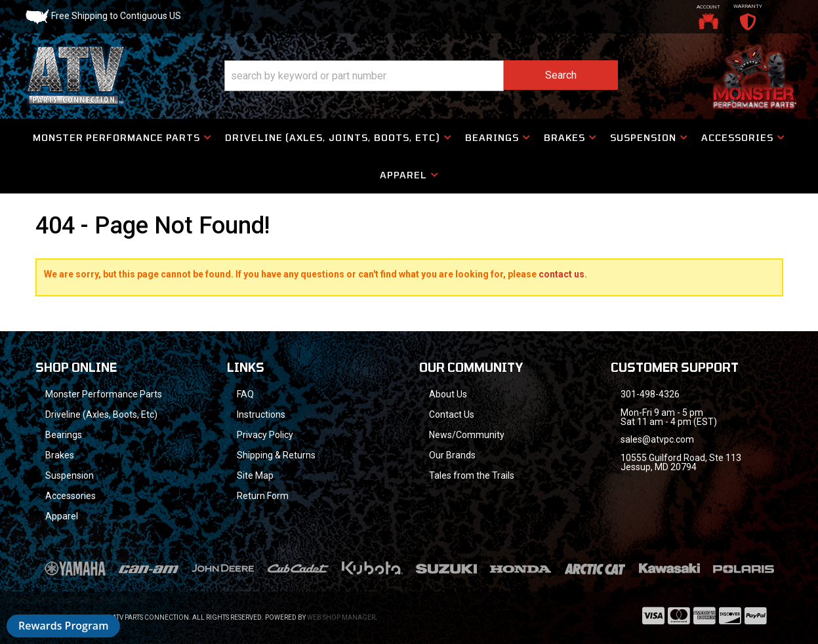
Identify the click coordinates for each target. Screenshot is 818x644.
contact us (562, 274)
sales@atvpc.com (657, 439)
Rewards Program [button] (63, 626)
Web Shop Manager (341, 617)
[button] (421, 76)
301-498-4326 (650, 394)
